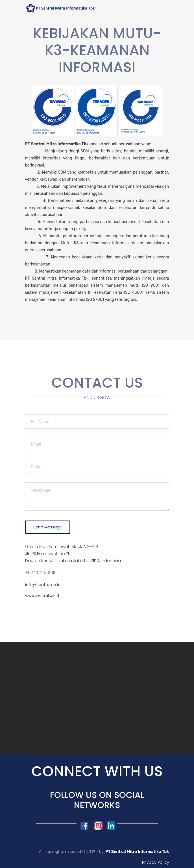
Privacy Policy (156, 862)
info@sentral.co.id (43, 585)
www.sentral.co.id (42, 595)
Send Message (48, 527)
